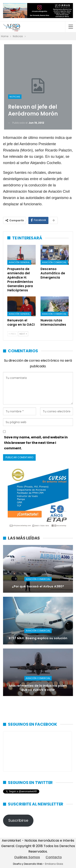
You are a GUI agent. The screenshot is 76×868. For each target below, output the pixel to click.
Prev (12, 334)
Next (23, 334)
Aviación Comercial (54, 262)
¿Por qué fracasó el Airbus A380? (38, 586)
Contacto (54, 857)
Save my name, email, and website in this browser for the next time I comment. (36, 443)
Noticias (15, 97)
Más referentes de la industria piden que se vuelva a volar (38, 688)
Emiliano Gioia (54, 864)
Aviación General (19, 262)
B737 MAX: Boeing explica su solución (38, 638)
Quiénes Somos (27, 857)
